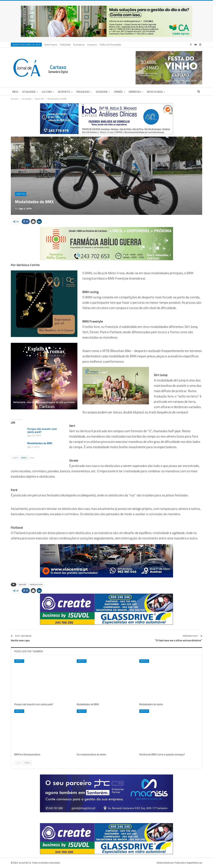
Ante (15, 458)
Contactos (92, 45)
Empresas (135, 92)
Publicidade (65, 45)
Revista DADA (155, 92)
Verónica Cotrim (36, 585)
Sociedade (102, 92)
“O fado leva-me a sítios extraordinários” (179, 640)
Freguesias (83, 92)
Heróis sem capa (20, 640)
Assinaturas (79, 45)
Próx (24, 458)
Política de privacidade (110, 45)
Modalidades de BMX (40, 443)
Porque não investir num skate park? (42, 430)
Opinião (118, 92)
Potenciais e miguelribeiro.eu (188, 863)
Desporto (64, 92)
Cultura (47, 92)
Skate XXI (21, 194)
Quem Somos (51, 45)
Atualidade (29, 92)
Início (15, 92)
